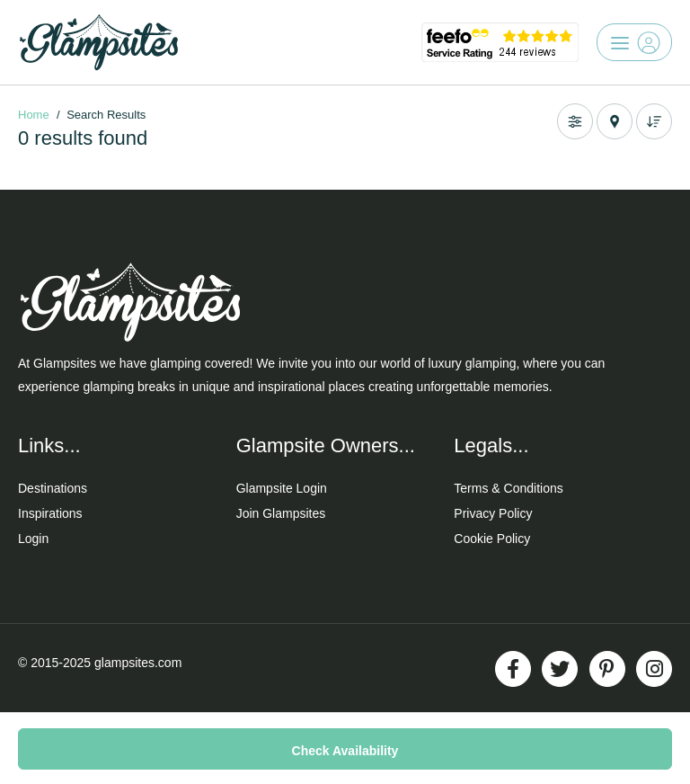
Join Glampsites (281, 513)
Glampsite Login (282, 488)
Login (33, 539)
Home (34, 115)
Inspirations (50, 513)
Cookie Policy (492, 539)
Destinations (53, 488)
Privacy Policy (493, 513)
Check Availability (345, 751)
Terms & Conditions (508, 488)
